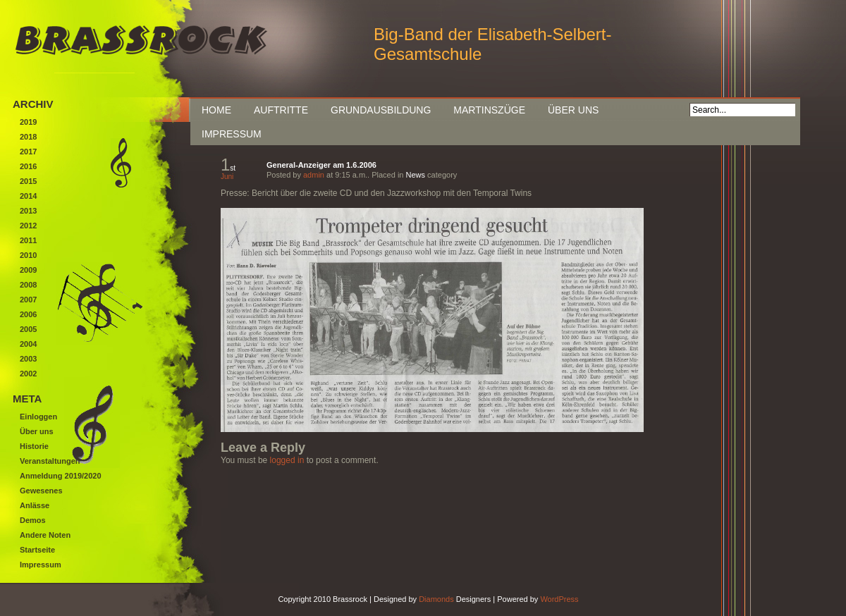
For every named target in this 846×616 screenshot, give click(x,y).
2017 (28, 152)
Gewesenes (41, 491)
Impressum (232, 134)
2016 (28, 166)
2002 (28, 374)
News (416, 175)
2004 (28, 344)
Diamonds (436, 599)
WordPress (559, 599)
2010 (28, 255)
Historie (34, 446)
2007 (28, 300)
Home (216, 110)
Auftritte (281, 110)
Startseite (37, 550)
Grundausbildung (381, 110)
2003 (28, 359)
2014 (28, 196)
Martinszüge (489, 110)
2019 (28, 122)
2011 (28, 240)
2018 (28, 137)
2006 (28, 314)
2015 (28, 181)
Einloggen (38, 417)
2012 (28, 226)
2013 (28, 211)
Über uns (573, 110)
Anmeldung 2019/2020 (61, 476)
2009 (28, 270)
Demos (33, 520)
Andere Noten (45, 535)
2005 (28, 329)
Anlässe (35, 505)
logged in (287, 460)
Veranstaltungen (50, 461)
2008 (28, 285)
